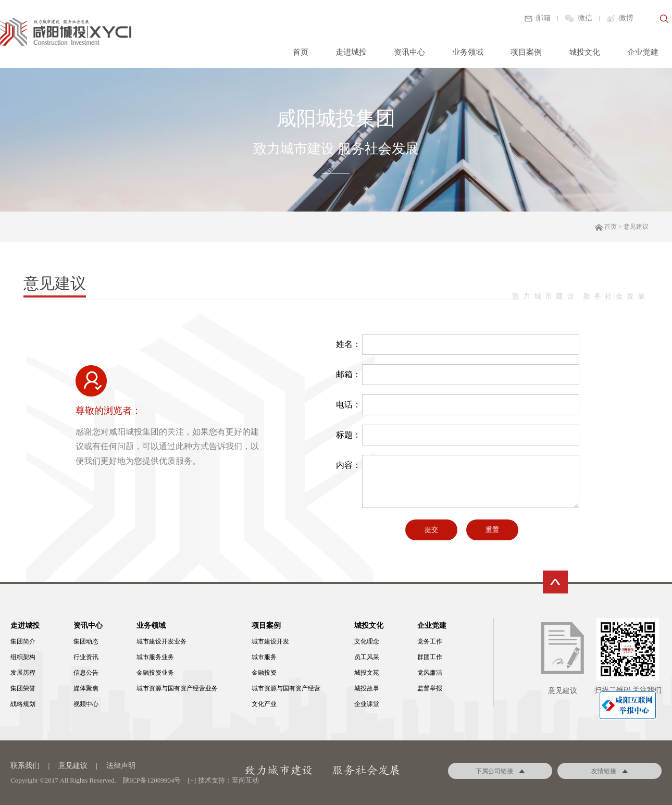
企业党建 (643, 52)
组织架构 (23, 657)
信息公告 (86, 673)
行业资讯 (86, 657)
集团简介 (23, 641)
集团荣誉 (23, 688)
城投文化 (584, 52)
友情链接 (609, 771)
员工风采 (367, 657)
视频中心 (86, 704)
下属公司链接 (500, 771)
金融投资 (264, 673)
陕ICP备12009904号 (152, 780)
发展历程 (23, 673)
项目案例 (526, 52)
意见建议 (73, 766)
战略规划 (23, 704)
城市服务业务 (155, 657)
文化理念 (367, 641)
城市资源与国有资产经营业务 (177, 688)
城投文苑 (367, 673)
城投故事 (367, 688)
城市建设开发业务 (161, 641)
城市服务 (264, 657)
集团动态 (86, 641)
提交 (431, 530)
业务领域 (468, 52)
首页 (301, 52)
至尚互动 (245, 780)
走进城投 (351, 52)
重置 (492, 530)
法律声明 (121, 766)
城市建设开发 (270, 641)
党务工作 (430, 641)
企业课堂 (367, 704)
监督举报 (430, 688)
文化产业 (264, 704)
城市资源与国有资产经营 (286, 688)
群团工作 (430, 657)
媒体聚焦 (86, 688)
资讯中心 (409, 52)
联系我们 (25, 766)
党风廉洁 (430, 673)
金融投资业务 (155, 673)
